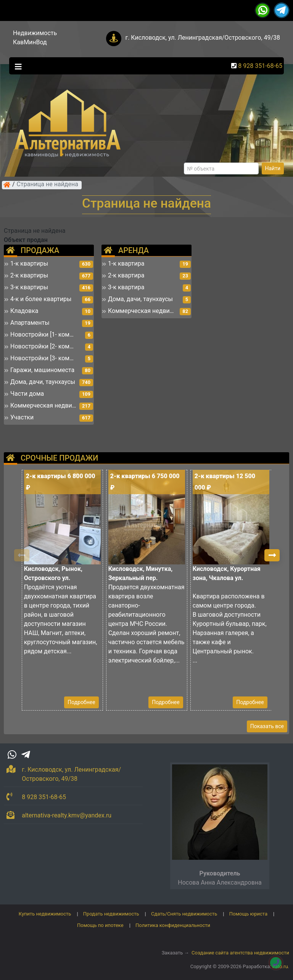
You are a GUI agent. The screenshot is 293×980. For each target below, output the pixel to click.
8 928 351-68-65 (260, 66)
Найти (273, 168)
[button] (272, 555)
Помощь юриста (248, 914)
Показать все (267, 726)
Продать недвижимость (111, 914)
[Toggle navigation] (16, 66)
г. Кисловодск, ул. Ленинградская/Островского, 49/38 (203, 38)
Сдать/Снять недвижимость (184, 914)
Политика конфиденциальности (173, 925)
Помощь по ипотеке (100, 925)
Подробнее (81, 702)
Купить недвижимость (45, 914)
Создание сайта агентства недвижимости (240, 953)
